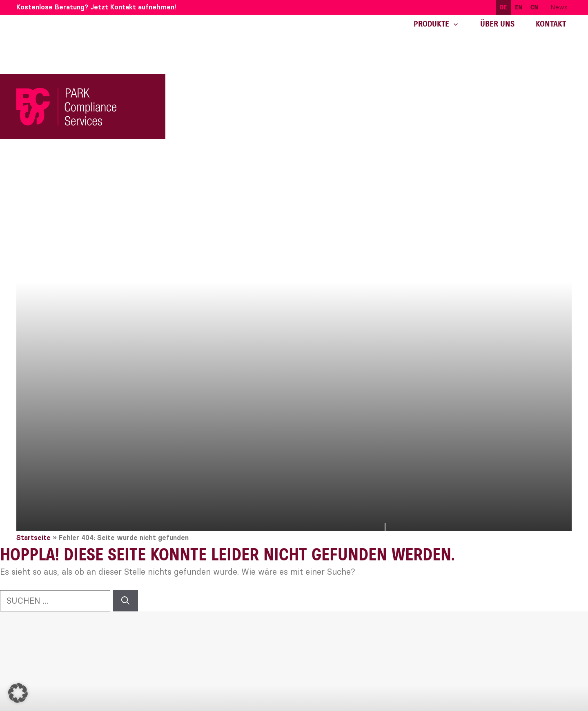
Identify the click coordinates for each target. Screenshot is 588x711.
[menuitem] (503, 7)
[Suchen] (125, 601)
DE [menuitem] (503, 7)
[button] (18, 693)
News (559, 7)
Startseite (33, 538)
